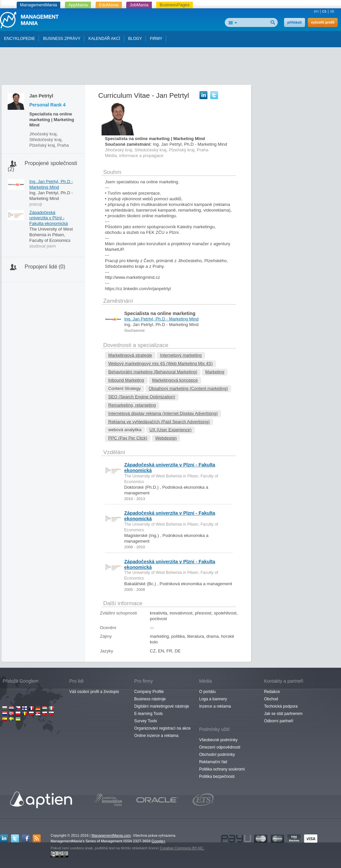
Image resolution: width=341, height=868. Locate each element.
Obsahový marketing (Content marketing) (188, 388)
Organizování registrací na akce (162, 728)
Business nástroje (150, 699)
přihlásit (295, 22)
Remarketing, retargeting (132, 405)
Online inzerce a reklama (156, 736)
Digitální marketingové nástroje (162, 706)
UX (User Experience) (170, 430)
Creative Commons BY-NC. (182, 848)
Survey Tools (146, 721)
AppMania (78, 5)
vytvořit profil (323, 22)
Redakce (272, 692)
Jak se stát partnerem (283, 714)
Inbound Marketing (126, 380)
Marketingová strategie (130, 355)
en (316, 11)
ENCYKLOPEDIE (19, 39)
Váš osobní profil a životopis (94, 692)
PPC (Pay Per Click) (128, 438)
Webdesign (166, 438)
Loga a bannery (213, 699)
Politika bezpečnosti (217, 777)
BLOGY (135, 39)
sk (332, 11)
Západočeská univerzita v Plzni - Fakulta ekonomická (49, 218)
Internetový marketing (181, 355)
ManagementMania (38, 5)
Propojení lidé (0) (45, 267)
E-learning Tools (149, 714)
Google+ (159, 841)
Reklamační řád (213, 762)
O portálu (207, 692)
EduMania (109, 5)
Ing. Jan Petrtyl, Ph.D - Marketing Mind (51, 184)
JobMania (139, 5)
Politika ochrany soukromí (222, 769)
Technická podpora (281, 706)
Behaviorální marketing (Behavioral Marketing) (153, 372)
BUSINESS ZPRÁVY (62, 39)
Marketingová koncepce (175, 380)
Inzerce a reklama (215, 706)
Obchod (271, 699)
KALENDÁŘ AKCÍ (104, 39)
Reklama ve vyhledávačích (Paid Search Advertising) (159, 422)
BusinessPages (174, 5)
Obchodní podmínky (217, 755)
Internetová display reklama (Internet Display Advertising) (163, 413)
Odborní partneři (279, 721)
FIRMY (156, 39)
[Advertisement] (170, 68)
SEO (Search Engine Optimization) (142, 397)
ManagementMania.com (111, 835)
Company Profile (149, 692)
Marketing (215, 372)
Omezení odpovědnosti (220, 747)
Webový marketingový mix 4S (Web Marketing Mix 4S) (161, 363)
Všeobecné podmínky (218, 740)
